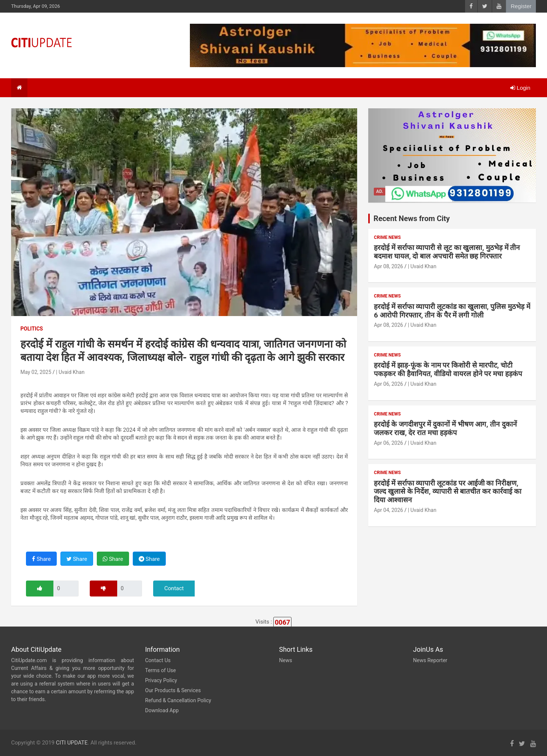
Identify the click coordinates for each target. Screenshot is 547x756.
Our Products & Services (173, 690)
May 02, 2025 (36, 372)
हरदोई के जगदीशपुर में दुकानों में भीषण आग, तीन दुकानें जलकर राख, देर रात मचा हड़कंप (445, 428)
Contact (174, 588)
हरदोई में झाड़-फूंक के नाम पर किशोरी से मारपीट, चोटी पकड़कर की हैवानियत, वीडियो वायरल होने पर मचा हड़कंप (448, 369)
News (286, 660)
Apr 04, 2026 (388, 510)
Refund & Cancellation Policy (178, 700)
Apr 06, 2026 (388, 384)
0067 (282, 622)
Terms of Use (160, 670)
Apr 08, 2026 (388, 266)
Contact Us (158, 660)
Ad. (380, 191)
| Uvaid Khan (70, 372)
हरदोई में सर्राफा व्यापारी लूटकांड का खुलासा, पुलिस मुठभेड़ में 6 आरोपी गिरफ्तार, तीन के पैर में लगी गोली (452, 311)
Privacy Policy (161, 680)
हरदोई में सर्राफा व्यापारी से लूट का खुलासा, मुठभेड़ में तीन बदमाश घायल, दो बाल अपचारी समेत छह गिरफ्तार (447, 252)
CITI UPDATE (72, 743)
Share (41, 559)
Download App (162, 710)
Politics (32, 329)
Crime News (387, 237)
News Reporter (430, 660)
